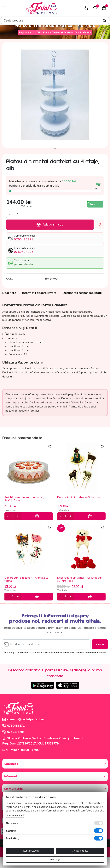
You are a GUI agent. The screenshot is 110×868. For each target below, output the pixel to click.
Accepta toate (80, 851)
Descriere (9, 293)
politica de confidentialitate (91, 653)
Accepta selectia (30, 851)
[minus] (8, 516)
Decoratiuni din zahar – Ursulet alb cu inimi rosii (80, 579)
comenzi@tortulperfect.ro (23, 719)
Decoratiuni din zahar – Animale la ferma (26, 579)
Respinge (55, 859)
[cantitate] (13, 516)
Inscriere (100, 644)
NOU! (38, 32)
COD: (9, 279)
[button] (9, 8)
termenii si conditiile (62, 653)
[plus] (18, 516)
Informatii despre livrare (39, 293)
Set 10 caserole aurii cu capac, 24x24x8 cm (24, 499)
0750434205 (13, 732)
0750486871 (13, 726)
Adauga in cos (50, 225)
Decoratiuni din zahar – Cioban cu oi (80, 498)
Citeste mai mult (15, 815)
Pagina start (26, 32)
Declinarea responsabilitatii (82, 293)
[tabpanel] (55, 95)
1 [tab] (55, 148)
